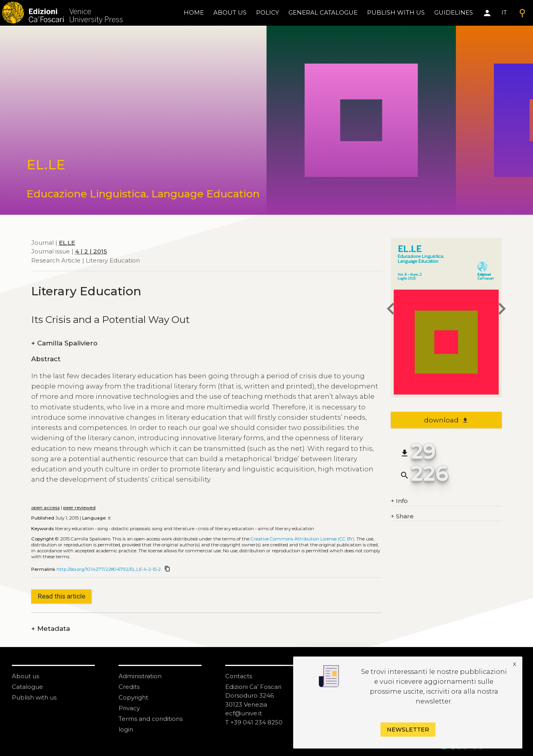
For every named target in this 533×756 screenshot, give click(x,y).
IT (504, 12)
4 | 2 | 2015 (91, 251)
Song (103, 529)
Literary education (74, 529)
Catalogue (27, 687)
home (194, 12)
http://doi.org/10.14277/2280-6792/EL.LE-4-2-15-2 (109, 569)
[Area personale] (487, 13)
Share (402, 517)
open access (45, 508)
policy (267, 12)
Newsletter (408, 730)
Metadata (51, 629)
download (446, 420)
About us (230, 12)
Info (399, 501)
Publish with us (396, 12)
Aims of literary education (286, 529)
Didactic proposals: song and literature (153, 529)
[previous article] (391, 310)
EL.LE (67, 243)
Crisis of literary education (226, 529)
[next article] (502, 310)
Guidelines (454, 12)
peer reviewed (79, 508)
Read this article (62, 596)
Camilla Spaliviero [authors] (64, 343)
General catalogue (323, 12)
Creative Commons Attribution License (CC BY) (302, 539)
